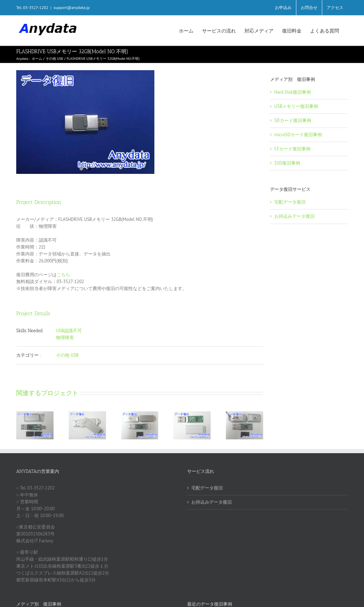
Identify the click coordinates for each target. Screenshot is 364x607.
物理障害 (65, 338)
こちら (63, 275)
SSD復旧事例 (287, 163)
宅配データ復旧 (290, 202)
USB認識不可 (69, 331)
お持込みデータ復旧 (294, 216)
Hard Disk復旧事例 (293, 92)
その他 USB (67, 355)
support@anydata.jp (72, 7)
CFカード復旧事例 (292, 149)
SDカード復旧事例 (293, 120)
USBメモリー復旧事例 (296, 106)
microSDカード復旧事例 (298, 135)
